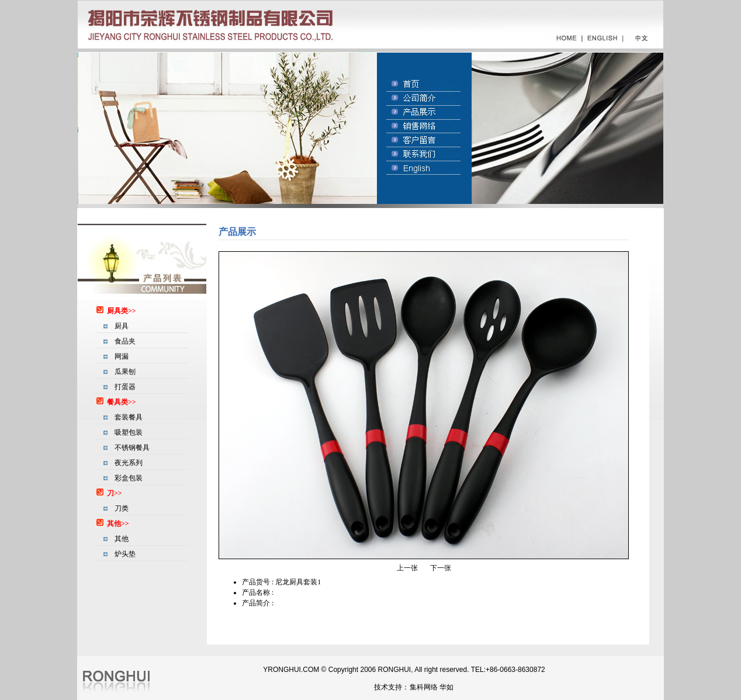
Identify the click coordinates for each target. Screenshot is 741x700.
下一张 (441, 568)
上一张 (407, 568)
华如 (446, 687)
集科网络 (424, 687)
